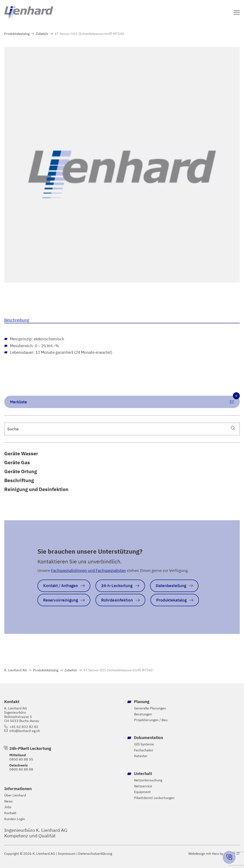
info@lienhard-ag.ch (25, 731)
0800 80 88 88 (21, 769)
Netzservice (143, 786)
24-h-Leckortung (117, 585)
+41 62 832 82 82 (24, 727)
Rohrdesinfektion (117, 600)
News (9, 801)
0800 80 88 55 (21, 759)
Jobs (8, 807)
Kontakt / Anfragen (61, 585)
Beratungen (143, 714)
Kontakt (10, 813)
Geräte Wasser (21, 453)
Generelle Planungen (150, 708)
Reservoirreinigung (61, 600)
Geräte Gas (17, 462)
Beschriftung (19, 480)
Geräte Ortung (21, 471)
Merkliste (125, 400)
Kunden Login (15, 819)
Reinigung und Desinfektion (36, 489)
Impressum (67, 853)
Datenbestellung (171, 585)
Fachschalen (144, 750)
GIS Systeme (144, 744)
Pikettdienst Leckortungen (154, 798)
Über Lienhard (15, 795)
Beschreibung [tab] (17, 320)
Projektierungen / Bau (151, 720)
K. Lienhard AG (16, 670)
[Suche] (233, 428)
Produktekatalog (17, 34)
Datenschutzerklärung (95, 853)
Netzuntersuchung (148, 780)
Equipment (142, 792)
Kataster (141, 756)
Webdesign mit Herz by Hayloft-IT (214, 853)
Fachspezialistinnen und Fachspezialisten (88, 570)
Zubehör (42, 34)
